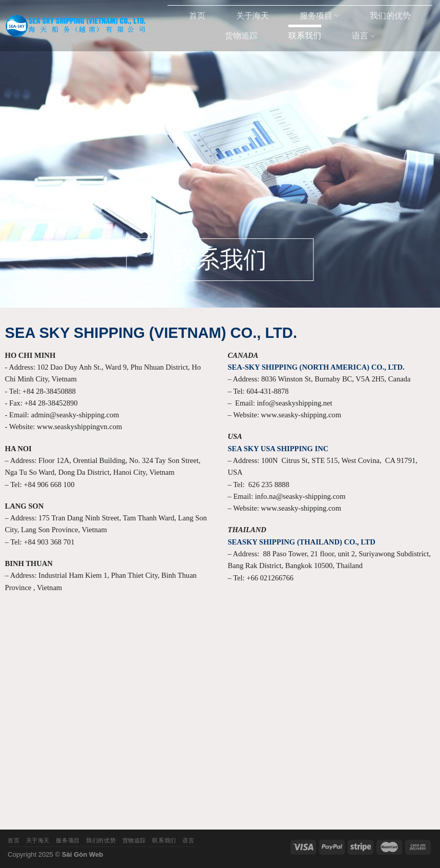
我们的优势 (390, 16)
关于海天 (253, 16)
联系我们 (305, 36)
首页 (197, 16)
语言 (363, 36)
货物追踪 (241, 36)
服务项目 (319, 16)
